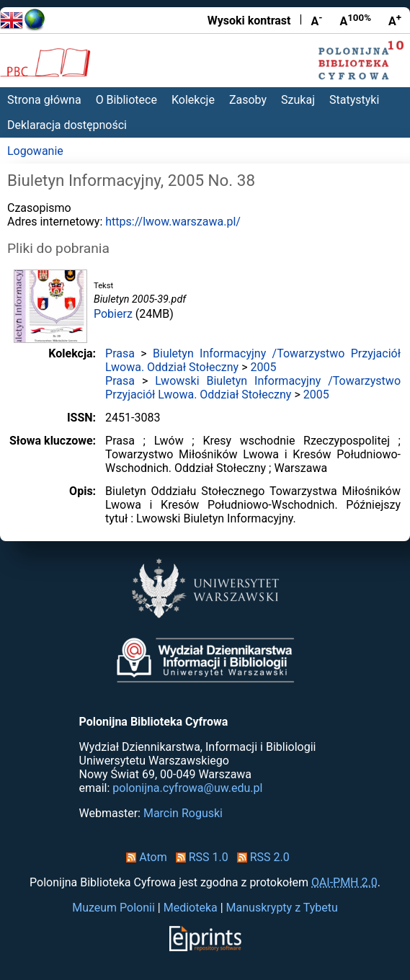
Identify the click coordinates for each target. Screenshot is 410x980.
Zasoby (248, 100)
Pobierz (113, 314)
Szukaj (298, 100)
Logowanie (35, 151)
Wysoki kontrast (249, 21)
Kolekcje (193, 100)
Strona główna (44, 100)
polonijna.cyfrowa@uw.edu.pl (187, 788)
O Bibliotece (126, 100)
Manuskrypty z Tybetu (282, 908)
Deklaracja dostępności (67, 125)
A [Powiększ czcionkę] (395, 20)
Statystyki (354, 100)
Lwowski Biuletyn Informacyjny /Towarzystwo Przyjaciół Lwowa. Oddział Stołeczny (253, 388)
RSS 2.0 (260, 857)
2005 (264, 367)
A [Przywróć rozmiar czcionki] (355, 20)
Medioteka (191, 908)
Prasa (120, 353)
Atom (144, 857)
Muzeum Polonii (113, 908)
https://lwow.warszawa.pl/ (173, 222)
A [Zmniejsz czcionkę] (316, 20)
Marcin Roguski (183, 813)
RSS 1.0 (199, 857)
